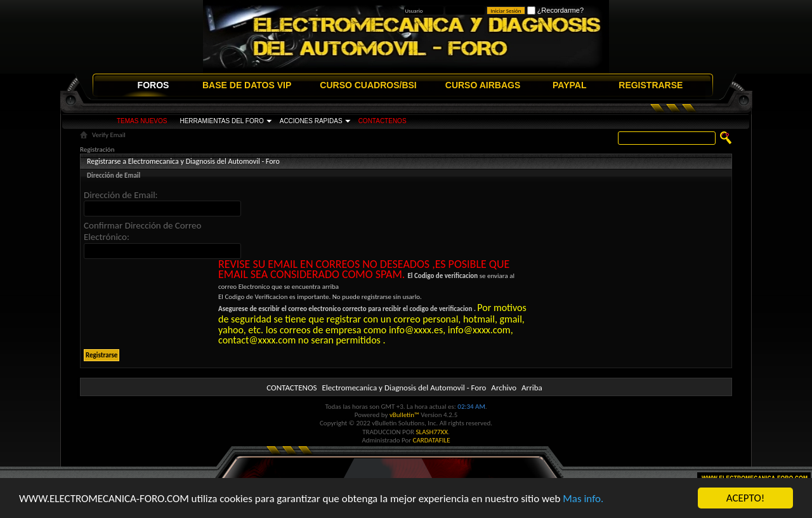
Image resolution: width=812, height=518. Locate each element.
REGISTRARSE (651, 85)
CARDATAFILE (432, 440)
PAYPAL (569, 85)
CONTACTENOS (383, 121)
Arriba (532, 388)
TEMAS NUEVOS (142, 121)
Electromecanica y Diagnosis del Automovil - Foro (404, 388)
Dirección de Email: (121, 195)
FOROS (154, 85)
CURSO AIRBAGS (483, 85)
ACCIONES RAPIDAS (311, 121)
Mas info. (583, 499)
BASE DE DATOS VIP (247, 85)
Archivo (504, 388)
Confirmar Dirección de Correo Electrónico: (142, 231)
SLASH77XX (432, 432)
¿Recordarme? (555, 10)
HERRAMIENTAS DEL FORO (221, 121)
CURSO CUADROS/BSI (368, 85)
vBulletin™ (404, 415)
